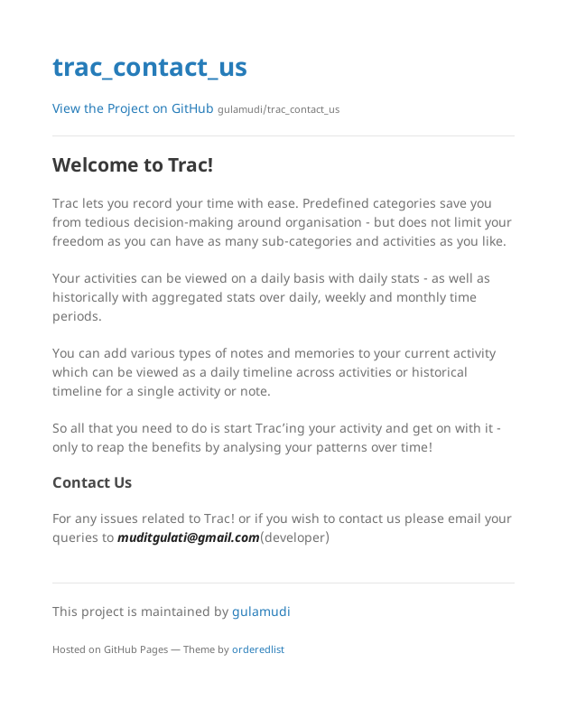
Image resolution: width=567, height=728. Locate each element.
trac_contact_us (150, 66)
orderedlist (258, 649)
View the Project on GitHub (196, 108)
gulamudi (261, 611)
